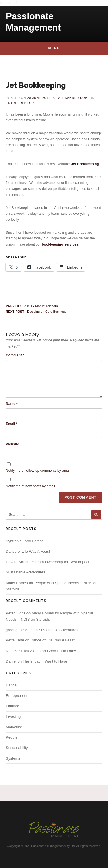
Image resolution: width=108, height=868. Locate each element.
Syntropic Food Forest (24, 541)
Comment (15, 355)
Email (12, 424)
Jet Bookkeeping (85, 164)
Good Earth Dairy (61, 651)
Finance (12, 706)
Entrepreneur (20, 103)
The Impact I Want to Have (45, 661)
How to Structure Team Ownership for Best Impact (48, 562)
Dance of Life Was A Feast (28, 551)
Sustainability (17, 748)
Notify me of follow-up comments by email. (38, 471)
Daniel (11, 661)
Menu (54, 48)
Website (12, 444)
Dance (11, 685)
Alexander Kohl (74, 98)
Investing (13, 717)
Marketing (14, 727)
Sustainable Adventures (25, 572)
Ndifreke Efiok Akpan (23, 651)
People (12, 737)
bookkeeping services (60, 244)
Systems (13, 758)
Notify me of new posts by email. (31, 486)
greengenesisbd (19, 630)
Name (12, 404)
